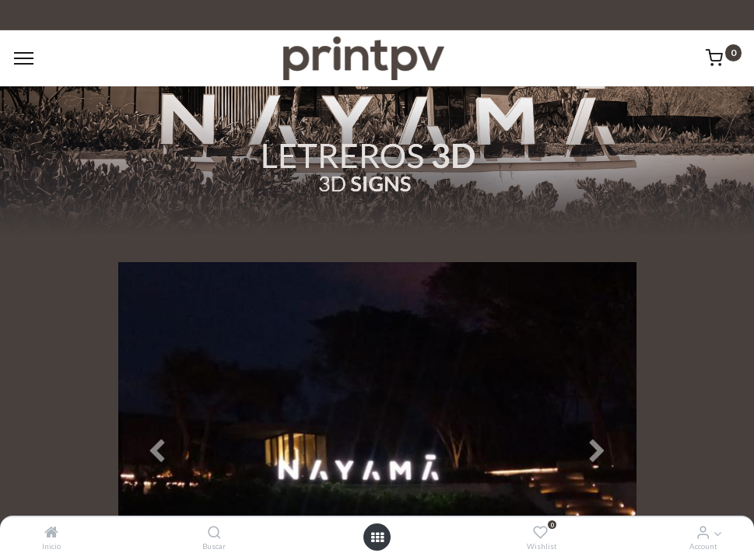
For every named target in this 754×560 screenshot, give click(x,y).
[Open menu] (377, 537)
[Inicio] (51, 532)
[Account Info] (703, 532)
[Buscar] (214, 532)
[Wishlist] (540, 532)
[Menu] (24, 58)
